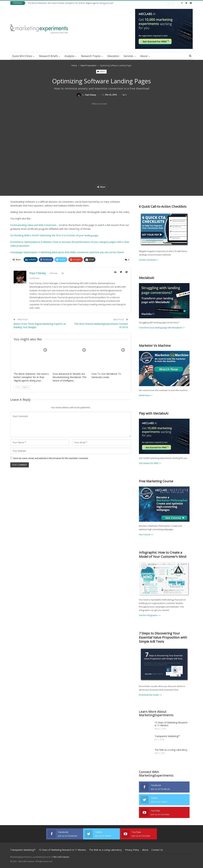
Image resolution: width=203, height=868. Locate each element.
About (144, 56)
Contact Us (157, 850)
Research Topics (91, 56)
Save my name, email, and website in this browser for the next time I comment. (51, 458)
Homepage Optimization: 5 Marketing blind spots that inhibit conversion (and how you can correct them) (67, 252)
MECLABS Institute (61, 857)
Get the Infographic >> (150, 615)
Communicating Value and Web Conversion (33, 225)
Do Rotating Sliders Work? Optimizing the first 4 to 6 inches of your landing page (54, 235)
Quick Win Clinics (22, 56)
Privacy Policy (132, 850)
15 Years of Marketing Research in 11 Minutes (171, 724)
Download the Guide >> (150, 694)
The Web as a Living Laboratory (171, 749)
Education (113, 56)
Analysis (69, 56)
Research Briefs (48, 56)
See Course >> (146, 534)
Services (129, 56)
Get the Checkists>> (149, 260)
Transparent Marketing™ (167, 736)
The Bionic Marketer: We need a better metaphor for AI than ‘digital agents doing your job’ (71, 3)
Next (26, 387)
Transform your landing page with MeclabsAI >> (162, 327)
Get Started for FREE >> (150, 463)
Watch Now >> (146, 395)
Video (101, 72)
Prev (18, 387)
